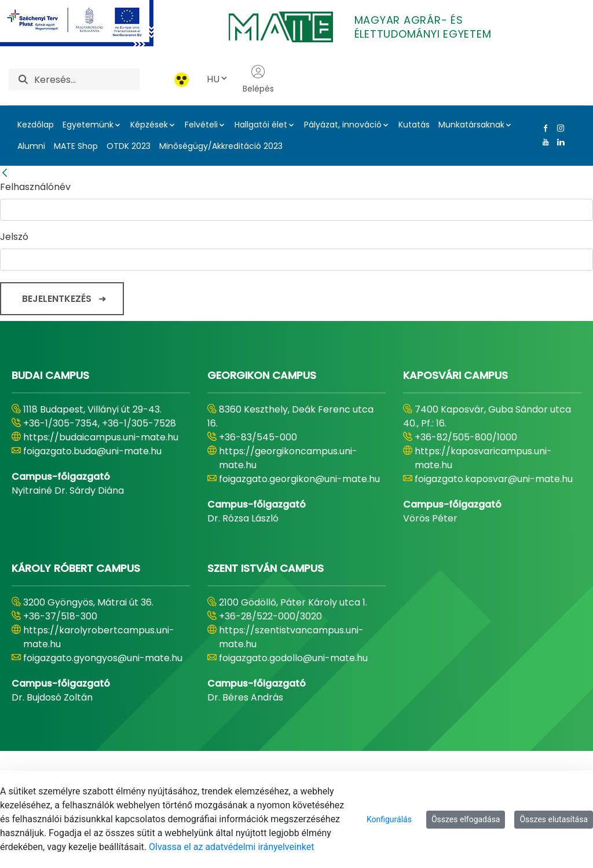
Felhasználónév (35, 187)
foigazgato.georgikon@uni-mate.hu (299, 479)
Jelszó (14, 237)
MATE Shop (76, 146)
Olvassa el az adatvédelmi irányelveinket (231, 847)
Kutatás (414, 125)
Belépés (258, 79)
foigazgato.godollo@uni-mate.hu (293, 658)
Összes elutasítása (554, 819)
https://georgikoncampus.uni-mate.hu (288, 458)
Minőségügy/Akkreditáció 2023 (221, 146)
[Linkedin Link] (558, 142)
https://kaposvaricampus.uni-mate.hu (483, 458)
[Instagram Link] (558, 128)
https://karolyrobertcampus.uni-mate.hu (99, 637)
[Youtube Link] (543, 142)
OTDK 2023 (129, 146)
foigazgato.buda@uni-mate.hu (92, 451)
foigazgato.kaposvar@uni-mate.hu (494, 479)
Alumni (31, 146)
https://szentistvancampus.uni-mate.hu (291, 637)
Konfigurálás (389, 819)
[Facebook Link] (543, 128)
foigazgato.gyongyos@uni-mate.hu (103, 658)
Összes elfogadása (466, 819)
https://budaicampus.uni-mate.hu (101, 437)
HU (218, 79)
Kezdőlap (36, 125)
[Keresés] (87, 79)
